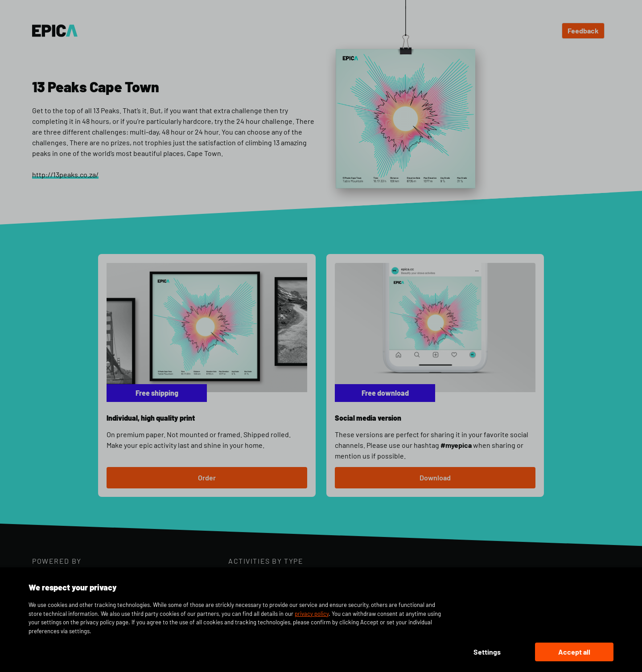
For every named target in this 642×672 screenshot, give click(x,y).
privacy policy (312, 614)
